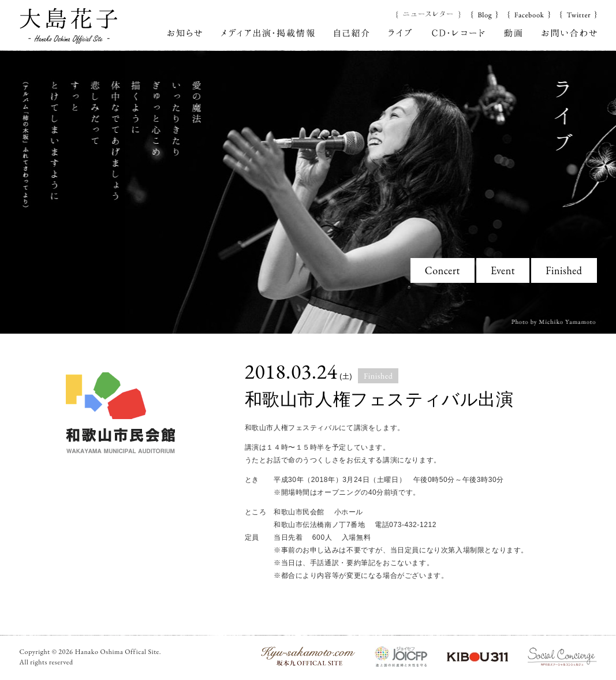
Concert (443, 270)
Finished (564, 270)
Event (503, 270)
